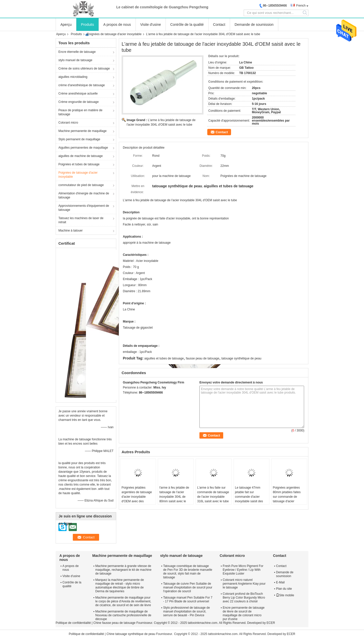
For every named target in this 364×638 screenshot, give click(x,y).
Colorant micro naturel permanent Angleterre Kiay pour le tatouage (244, 584)
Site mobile (285, 595)
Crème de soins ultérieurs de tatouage (84, 69)
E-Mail (280, 582)
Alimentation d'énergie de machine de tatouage (84, 195)
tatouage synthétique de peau (241, 358)
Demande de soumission (254, 25)
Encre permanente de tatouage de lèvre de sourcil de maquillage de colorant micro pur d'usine (244, 613)
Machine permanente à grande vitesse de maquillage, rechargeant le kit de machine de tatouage (123, 570)
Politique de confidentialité (73, 623)
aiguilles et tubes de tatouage (164, 358)
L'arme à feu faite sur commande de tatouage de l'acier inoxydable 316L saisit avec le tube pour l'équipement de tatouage (213, 499)
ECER (271, 623)
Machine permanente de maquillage (83, 131)
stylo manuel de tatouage (75, 60)
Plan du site (284, 589)
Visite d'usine (151, 25)
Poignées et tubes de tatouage (79, 164)
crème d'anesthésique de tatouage (82, 85)
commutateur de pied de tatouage (81, 185)
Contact (219, 25)
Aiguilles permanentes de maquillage (83, 148)
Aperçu (66, 25)
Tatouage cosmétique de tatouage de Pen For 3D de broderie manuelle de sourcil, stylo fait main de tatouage (188, 572)
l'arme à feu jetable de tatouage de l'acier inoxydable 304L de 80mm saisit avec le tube (174, 497)
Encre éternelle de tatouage (77, 52)
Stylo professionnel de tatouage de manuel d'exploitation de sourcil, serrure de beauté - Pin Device (186, 611)
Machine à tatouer (71, 231)
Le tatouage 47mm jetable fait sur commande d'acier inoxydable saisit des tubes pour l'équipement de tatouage (251, 499)
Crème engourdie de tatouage (78, 102)
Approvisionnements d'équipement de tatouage (84, 208)
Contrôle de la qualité (187, 25)
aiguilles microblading (73, 77)
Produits (87, 25)
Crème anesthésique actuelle (78, 94)
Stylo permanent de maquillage (79, 139)
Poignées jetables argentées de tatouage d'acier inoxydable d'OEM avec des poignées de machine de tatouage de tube (137, 499)
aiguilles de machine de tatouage (81, 156)
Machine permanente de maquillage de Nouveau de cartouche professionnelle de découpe (123, 615)
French (301, 6)
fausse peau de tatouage (202, 358)
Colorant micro (68, 123)
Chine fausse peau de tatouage (114, 623)
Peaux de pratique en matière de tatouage (80, 112)
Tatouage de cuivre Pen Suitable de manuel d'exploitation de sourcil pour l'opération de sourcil (188, 587)
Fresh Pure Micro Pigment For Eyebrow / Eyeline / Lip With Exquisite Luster (243, 570)
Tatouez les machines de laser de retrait (81, 220)
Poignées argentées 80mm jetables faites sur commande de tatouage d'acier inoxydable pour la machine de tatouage (287, 499)
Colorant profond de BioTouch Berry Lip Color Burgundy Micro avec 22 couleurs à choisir (244, 598)
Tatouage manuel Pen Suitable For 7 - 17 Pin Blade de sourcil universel (188, 599)
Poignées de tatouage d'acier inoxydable (114, 34)
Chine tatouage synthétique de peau (131, 634)
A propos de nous (117, 25)
